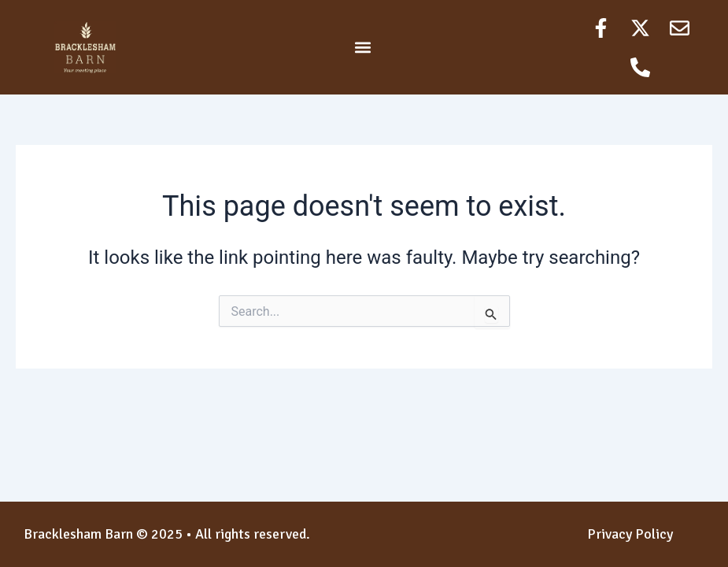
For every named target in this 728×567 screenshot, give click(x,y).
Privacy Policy (630, 534)
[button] (363, 48)
